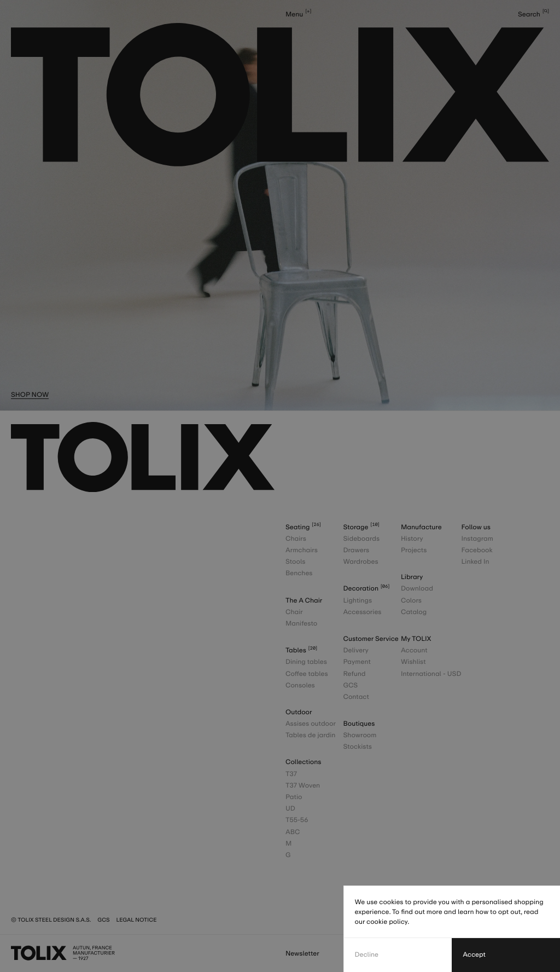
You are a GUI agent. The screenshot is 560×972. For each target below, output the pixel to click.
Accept (474, 954)
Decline (367, 954)
